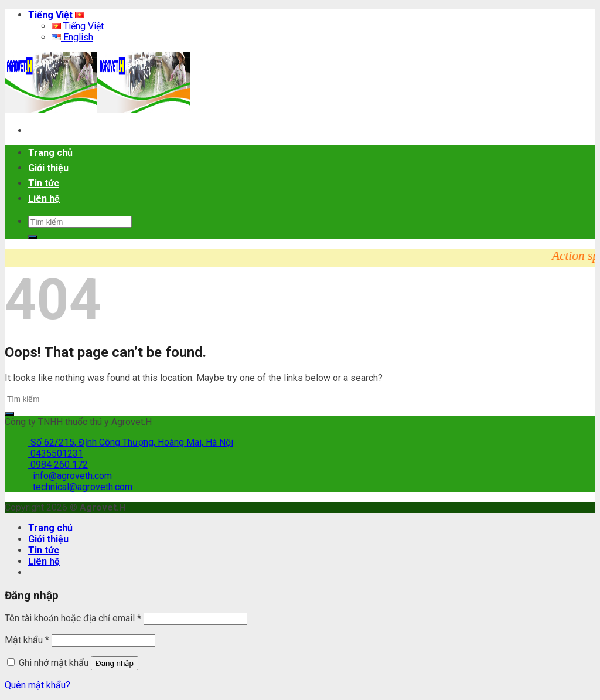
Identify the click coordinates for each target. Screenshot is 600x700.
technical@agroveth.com (80, 487)
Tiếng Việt (56, 15)
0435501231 (56, 453)
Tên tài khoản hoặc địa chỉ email (73, 618)
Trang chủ (50, 153)
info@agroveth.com (70, 476)
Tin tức (44, 183)
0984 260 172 (58, 465)
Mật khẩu (27, 640)
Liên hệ (44, 198)
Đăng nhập (115, 663)
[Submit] (33, 237)
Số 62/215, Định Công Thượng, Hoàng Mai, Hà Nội (131, 442)
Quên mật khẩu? (37, 685)
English (72, 37)
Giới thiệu (48, 168)
